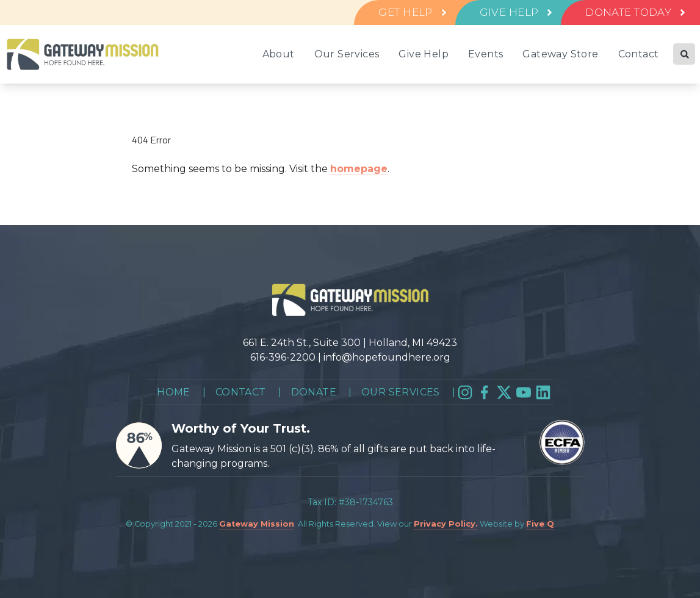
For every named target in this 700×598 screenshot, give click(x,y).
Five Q (540, 524)
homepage (359, 169)
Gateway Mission (257, 524)
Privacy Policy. (446, 524)
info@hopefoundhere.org (387, 357)
